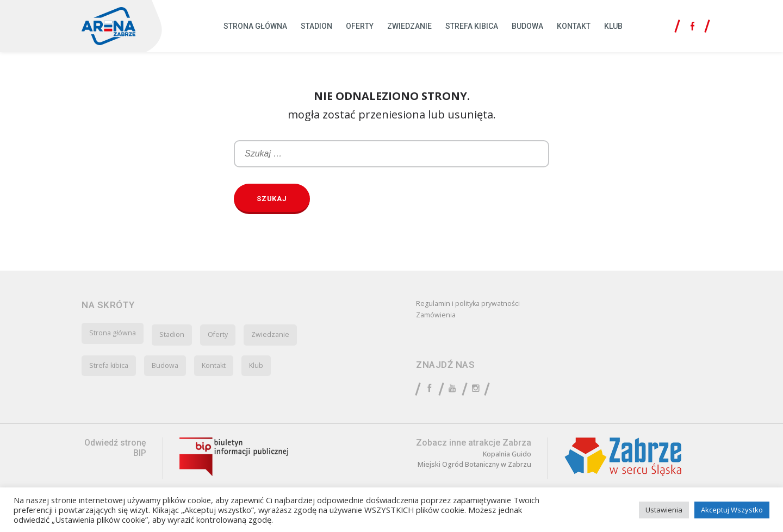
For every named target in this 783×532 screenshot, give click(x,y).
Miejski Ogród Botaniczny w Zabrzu (480, 470)
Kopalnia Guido (517, 458)
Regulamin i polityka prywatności (473, 304)
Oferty (360, 26)
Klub (613, 26)
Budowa (527, 26)
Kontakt (574, 26)
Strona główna (255, 26)
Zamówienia (438, 317)
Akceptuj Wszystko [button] (732, 510)
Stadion (316, 26)
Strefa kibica (472, 26)
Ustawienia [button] (664, 510)
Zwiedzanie (409, 26)
